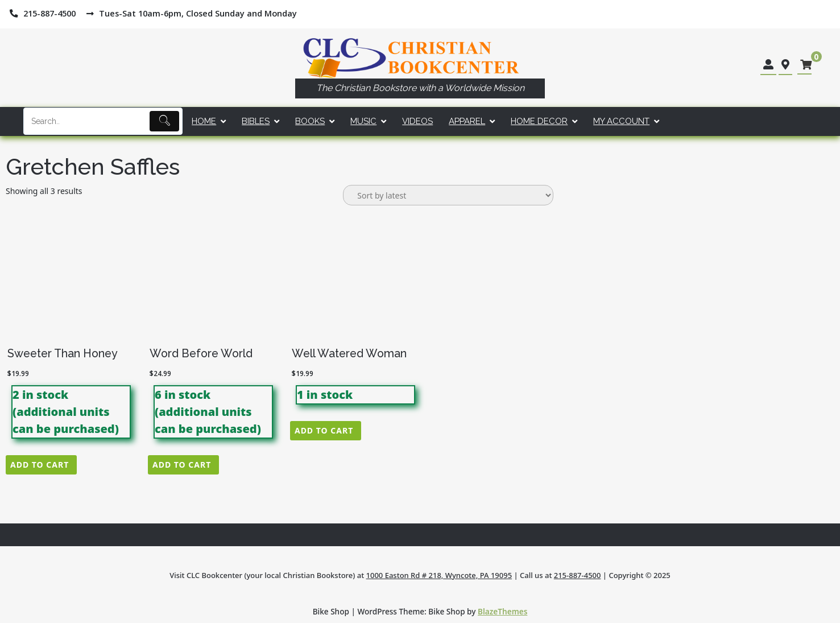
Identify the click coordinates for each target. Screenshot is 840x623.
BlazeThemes (502, 611)
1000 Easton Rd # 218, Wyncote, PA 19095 (439, 575)
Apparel (467, 121)
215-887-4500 (578, 575)
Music (363, 121)
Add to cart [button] (40, 465)
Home (204, 121)
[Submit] (165, 121)
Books (310, 121)
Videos (417, 121)
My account (621, 121)
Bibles (256, 121)
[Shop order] (448, 195)
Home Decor (539, 121)
